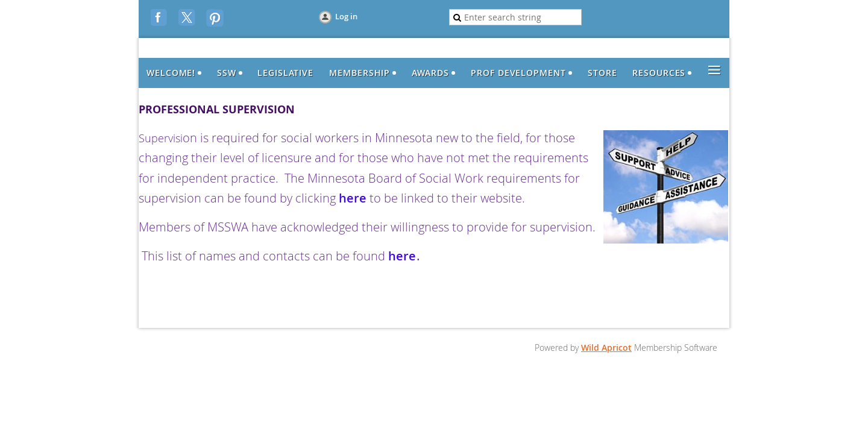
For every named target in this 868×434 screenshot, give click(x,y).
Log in (346, 16)
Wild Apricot (606, 348)
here (354, 198)
